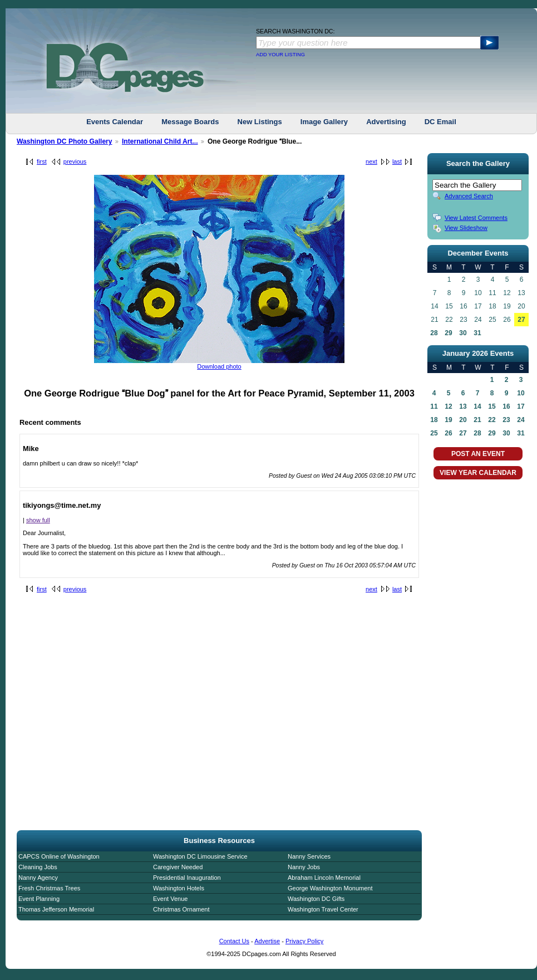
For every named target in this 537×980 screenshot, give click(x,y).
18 (434, 420)
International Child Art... (160, 141)
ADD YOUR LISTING (280, 55)
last (397, 161)
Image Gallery (324, 122)
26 (448, 433)
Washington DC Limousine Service (200, 856)
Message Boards (190, 122)
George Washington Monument (330, 888)
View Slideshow (466, 228)
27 (521, 320)
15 (492, 406)
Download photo (219, 366)
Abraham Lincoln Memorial (324, 878)
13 (463, 406)
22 (492, 420)
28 (434, 333)
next (371, 161)
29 (448, 333)
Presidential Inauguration (187, 878)
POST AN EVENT (478, 454)
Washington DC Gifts (316, 899)
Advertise (267, 941)
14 (477, 406)
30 (463, 333)
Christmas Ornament (181, 909)
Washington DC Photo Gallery (65, 141)
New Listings (260, 122)
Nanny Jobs (304, 867)
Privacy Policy (304, 941)
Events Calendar (115, 122)
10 (521, 393)
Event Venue (170, 899)
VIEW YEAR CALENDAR (478, 473)
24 (521, 420)
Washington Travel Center (323, 909)
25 (434, 433)
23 (506, 420)
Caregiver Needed (178, 867)
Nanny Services (309, 856)
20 (463, 420)
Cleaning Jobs (38, 867)
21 (477, 420)
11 (434, 406)
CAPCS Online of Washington (59, 856)
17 (521, 406)
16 (506, 406)
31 (477, 333)
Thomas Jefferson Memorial (56, 909)
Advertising (386, 122)
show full (38, 520)
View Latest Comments (476, 218)
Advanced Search (469, 196)
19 (448, 420)
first (42, 161)
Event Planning (39, 899)
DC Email (440, 122)
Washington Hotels (179, 888)
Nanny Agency (38, 878)
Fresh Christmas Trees (49, 888)
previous (75, 161)
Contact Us (234, 941)
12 (448, 406)
